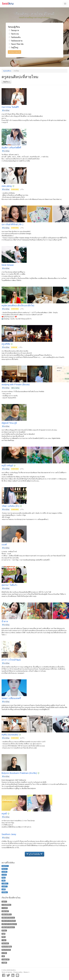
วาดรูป (4, 940)
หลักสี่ (4, 889)
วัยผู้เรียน (6, 82)
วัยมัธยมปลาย (16, 41)
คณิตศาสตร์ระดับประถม (8, 918)
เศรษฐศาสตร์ (5, 959)
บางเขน (4, 875)
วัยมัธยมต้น (15, 37)
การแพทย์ (5, 908)
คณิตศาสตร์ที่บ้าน (7, 914)
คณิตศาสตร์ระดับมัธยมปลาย (9, 924)
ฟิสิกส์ (4, 937)
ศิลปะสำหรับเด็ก (6, 950)
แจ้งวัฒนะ (5, 892)
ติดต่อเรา (27, 972)
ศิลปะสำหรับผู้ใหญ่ (7, 947)
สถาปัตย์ (4, 953)
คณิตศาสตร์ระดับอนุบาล (8, 927)
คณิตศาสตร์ (5, 911)
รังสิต (3, 881)
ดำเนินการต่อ (14, 52)
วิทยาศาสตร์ (5, 943)
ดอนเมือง (4, 872)
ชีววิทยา (4, 930)
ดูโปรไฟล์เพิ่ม (34, 854)
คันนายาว (5, 869)
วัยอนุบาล (14, 30)
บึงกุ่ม (4, 878)
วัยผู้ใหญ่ (13, 48)
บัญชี (3, 934)
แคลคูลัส (4, 963)
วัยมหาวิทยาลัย (16, 44)
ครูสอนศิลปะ (7, 71)
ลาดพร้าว (4, 886)
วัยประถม (14, 34)
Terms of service (7, 972)
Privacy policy (18, 972)
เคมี (3, 956)
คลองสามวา (5, 866)
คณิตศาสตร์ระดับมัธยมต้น (9, 921)
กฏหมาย (4, 902)
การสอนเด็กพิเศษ (6, 905)
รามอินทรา (5, 883)
